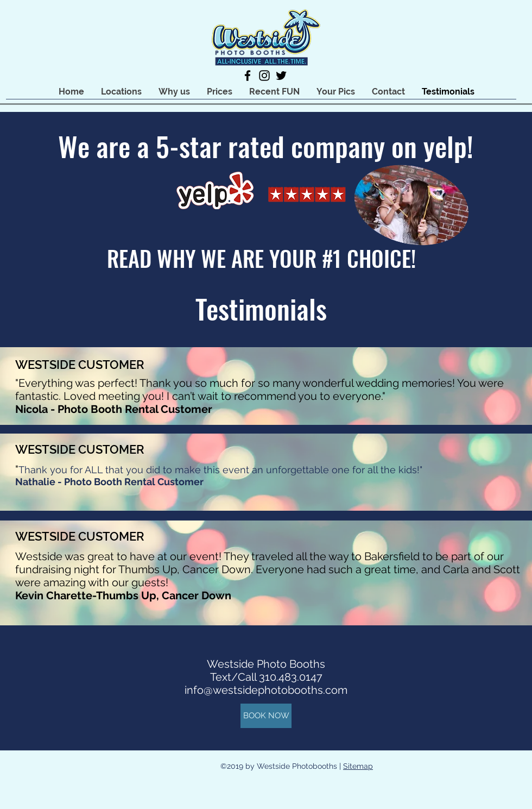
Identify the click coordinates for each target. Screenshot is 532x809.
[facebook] (248, 76)
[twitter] (281, 76)
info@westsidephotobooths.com (266, 690)
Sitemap (358, 766)
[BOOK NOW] (266, 716)
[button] (121, 92)
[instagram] (264, 76)
